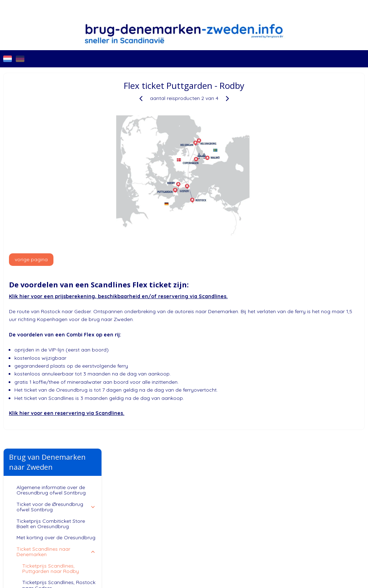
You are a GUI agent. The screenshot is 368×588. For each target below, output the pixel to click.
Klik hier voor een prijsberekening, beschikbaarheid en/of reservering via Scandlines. (223, 296)
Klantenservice (56, 241)
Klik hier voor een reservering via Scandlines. (172, 413)
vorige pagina (136, 259)
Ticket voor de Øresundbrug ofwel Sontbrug (56, 132)
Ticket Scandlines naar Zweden (56, 227)
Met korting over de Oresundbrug (56, 162)
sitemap (229, 516)
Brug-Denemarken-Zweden (29, 463)
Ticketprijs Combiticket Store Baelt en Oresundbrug (51, 148)
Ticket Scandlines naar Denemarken (56, 176)
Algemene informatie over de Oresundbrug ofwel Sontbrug (51, 115)
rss (242, 516)
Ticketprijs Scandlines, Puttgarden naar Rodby (51, 193)
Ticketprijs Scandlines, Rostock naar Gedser (59, 210)
